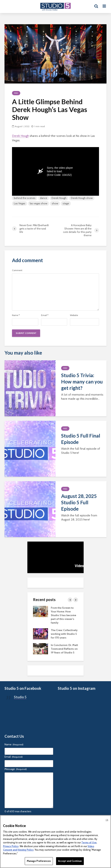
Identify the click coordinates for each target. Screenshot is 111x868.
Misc (16, 93)
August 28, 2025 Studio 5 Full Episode (79, 502)
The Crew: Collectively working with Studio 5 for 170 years (64, 634)
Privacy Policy (11, 846)
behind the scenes (25, 198)
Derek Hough (20, 136)
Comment (17, 270)
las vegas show (39, 203)
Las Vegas (20, 203)
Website (74, 315)
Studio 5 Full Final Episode (81, 439)
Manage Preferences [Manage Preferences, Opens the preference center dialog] (39, 861)
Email (45, 315)
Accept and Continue (70, 861)
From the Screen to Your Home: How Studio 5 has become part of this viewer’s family (63, 615)
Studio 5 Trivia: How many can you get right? (82, 382)
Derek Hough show (82, 198)
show (55, 203)
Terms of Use (89, 842)
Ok (107, 820)
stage (66, 203)
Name (16, 315)
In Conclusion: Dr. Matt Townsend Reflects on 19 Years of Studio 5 (64, 649)
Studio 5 (20, 697)
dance (43, 198)
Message (16, 769)
